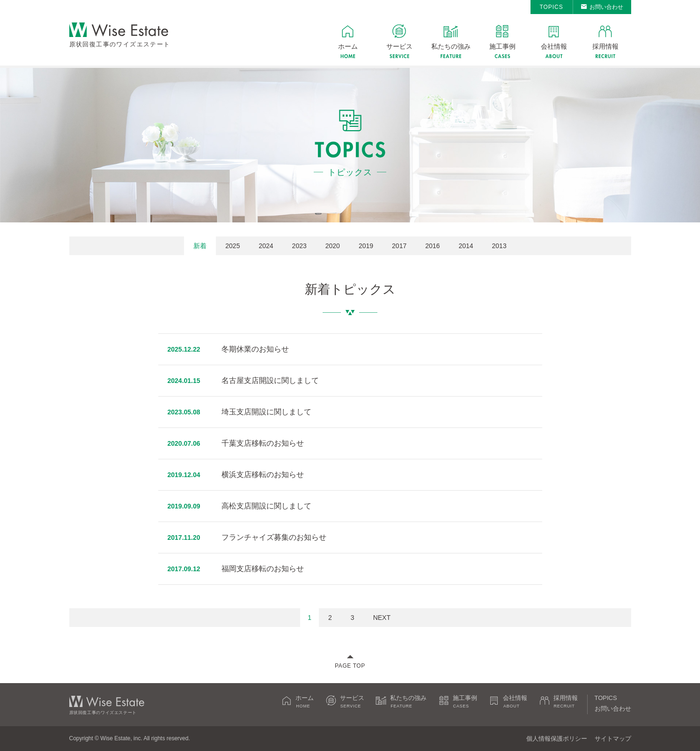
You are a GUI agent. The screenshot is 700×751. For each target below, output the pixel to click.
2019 (366, 246)
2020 (333, 246)
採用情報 (605, 46)
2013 (499, 246)
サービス (399, 46)
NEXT (382, 618)
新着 (200, 246)
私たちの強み (451, 46)
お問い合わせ (606, 7)
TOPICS (551, 7)
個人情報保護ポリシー (557, 739)
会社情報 (554, 46)
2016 (432, 246)
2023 (299, 246)
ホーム (348, 46)
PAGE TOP (350, 666)
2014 (466, 246)
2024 (266, 246)
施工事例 (502, 46)
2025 (232, 246)
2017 (399, 246)
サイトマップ (613, 739)
